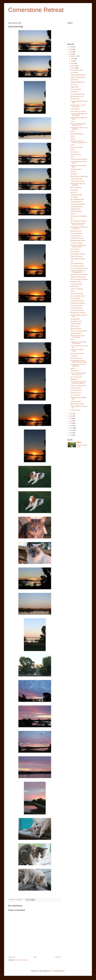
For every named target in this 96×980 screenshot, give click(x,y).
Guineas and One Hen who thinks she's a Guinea (78, 224)
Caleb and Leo (74, 371)
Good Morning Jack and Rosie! (79, 159)
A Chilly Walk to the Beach (78, 259)
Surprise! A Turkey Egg (77, 289)
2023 (71, 52)
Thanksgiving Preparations (78, 204)
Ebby (72, 218)
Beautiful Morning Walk (77, 134)
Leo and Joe (74, 84)
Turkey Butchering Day (77, 263)
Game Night (74, 174)
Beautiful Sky (74, 379)
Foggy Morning (75, 87)
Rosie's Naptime (75, 252)
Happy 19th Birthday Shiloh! (78, 277)
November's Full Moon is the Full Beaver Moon (78, 246)
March (73, 63)
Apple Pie (73, 368)
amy (80, 442)
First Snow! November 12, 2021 (79, 268)
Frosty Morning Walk (76, 306)
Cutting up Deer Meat (76, 179)
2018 (71, 418)
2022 (71, 54)
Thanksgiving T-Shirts (76, 195)
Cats (72, 261)
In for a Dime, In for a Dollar (78, 111)
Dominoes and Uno (76, 155)
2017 (71, 421)
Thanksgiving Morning (76, 207)
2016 (71, 423)
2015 (71, 426)
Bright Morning (74, 286)
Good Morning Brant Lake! (78, 94)
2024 (71, 49)
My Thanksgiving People (77, 199)
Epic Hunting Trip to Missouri (78, 221)
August (73, 59)
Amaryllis (73, 172)
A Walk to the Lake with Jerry (78, 386)
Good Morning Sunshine (77, 266)
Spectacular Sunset (76, 231)
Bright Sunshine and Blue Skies (79, 176)
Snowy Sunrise (75, 80)
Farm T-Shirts (74, 197)
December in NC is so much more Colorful (78, 106)
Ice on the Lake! (75, 249)
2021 (71, 414)
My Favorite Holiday (76, 187)
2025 (71, 47)
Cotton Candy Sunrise (76, 256)
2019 (71, 416)
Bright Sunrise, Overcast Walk (79, 275)
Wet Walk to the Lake (76, 321)
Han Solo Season (75, 395)
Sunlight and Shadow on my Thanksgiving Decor (78, 271)
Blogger (63, 971)
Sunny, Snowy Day (76, 89)
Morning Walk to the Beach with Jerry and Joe (79, 228)
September (74, 56)
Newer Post (12, 957)
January (73, 68)
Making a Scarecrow (76, 358)
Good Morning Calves (76, 284)
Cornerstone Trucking (76, 308)
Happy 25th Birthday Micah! (78, 75)
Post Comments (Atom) (22, 960)
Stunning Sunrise (75, 319)
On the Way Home (75, 410)
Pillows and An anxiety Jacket (78, 331)
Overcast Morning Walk (77, 294)
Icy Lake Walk (74, 73)
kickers (51, 971)
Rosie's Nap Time (75, 298)
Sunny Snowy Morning (77, 70)
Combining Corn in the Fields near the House (78, 343)
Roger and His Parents (77, 147)
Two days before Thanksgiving (79, 216)
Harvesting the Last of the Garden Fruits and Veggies (79, 361)
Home (35, 957)
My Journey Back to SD (77, 96)
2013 (71, 430)
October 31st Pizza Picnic (77, 310)
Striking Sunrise (75, 326)
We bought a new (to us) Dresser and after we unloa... (79, 142)
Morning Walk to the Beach (78, 254)
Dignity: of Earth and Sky (77, 404)
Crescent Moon (75, 152)
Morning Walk (74, 190)
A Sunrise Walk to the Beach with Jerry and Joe (78, 374)
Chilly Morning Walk (76, 211)
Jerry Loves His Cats (76, 377)
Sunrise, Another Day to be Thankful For (78, 365)
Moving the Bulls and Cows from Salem (78, 184)
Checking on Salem (76, 236)
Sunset (72, 121)
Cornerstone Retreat (36, 10)
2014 (71, 428)
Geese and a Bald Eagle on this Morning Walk (79, 114)
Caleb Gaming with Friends (78, 241)
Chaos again (74, 92)
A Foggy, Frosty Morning (77, 301)
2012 (71, 433)
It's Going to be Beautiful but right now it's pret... (78, 125)
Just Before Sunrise (76, 333)
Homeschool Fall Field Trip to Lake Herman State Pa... (78, 382)
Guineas (73, 139)
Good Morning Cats (76, 390)
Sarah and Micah (75, 109)
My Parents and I (75, 99)
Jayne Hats (74, 192)
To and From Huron (76, 393)
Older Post (58, 957)
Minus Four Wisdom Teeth (78, 296)
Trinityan (73, 214)
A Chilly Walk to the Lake (77, 238)
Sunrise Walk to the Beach (78, 303)
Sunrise (73, 132)
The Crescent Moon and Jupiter (79, 279)
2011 (71, 435)
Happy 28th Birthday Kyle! (78, 82)
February (73, 66)
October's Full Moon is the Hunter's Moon (78, 336)
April (72, 61)
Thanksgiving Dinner (76, 202)
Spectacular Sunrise (76, 169)
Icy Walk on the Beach (77, 243)
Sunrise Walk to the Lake (77, 181)
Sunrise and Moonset (76, 233)
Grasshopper (74, 356)
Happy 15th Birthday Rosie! (78, 77)
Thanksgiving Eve (75, 209)
